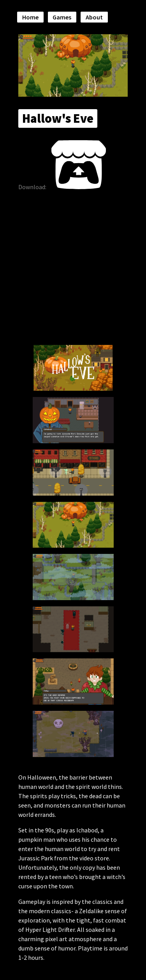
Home (30, 17)
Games (62, 17)
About (94, 17)
